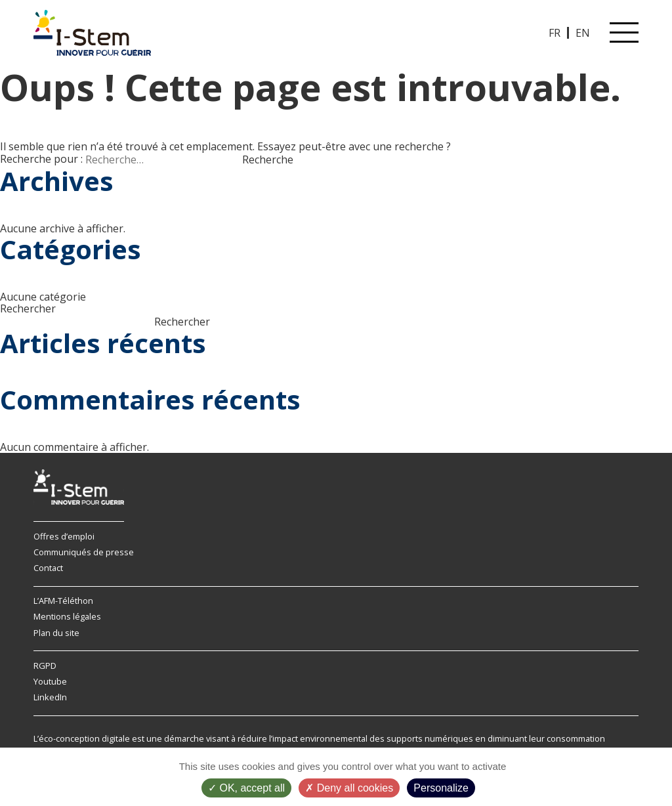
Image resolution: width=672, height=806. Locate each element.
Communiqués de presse (84, 552)
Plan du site (56, 633)
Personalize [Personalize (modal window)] (441, 788)
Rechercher (28, 308)
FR (555, 33)
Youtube (50, 681)
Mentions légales (67, 616)
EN (583, 33)
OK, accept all (246, 788)
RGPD (45, 666)
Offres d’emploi (64, 536)
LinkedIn (50, 697)
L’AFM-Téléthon (63, 601)
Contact (48, 568)
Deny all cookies (349, 788)
